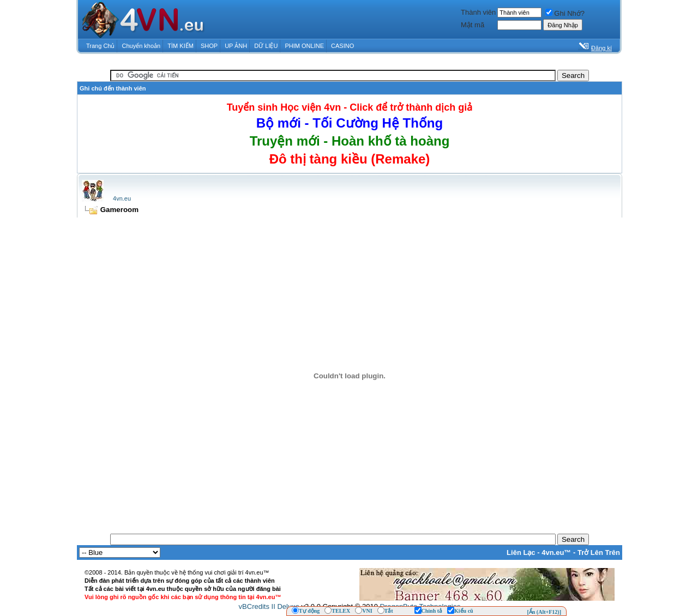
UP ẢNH (236, 46)
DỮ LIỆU (266, 46)
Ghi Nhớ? (565, 13)
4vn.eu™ (556, 552)
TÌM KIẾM (180, 46)
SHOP (209, 46)
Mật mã (473, 25)
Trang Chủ (100, 46)
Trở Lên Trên (599, 552)
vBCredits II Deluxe (269, 606)
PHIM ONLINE (304, 46)
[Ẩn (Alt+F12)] (544, 612)
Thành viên (478, 12)
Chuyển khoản (142, 46)
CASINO (342, 46)
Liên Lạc (521, 552)
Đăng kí (601, 48)
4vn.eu (122, 198)
